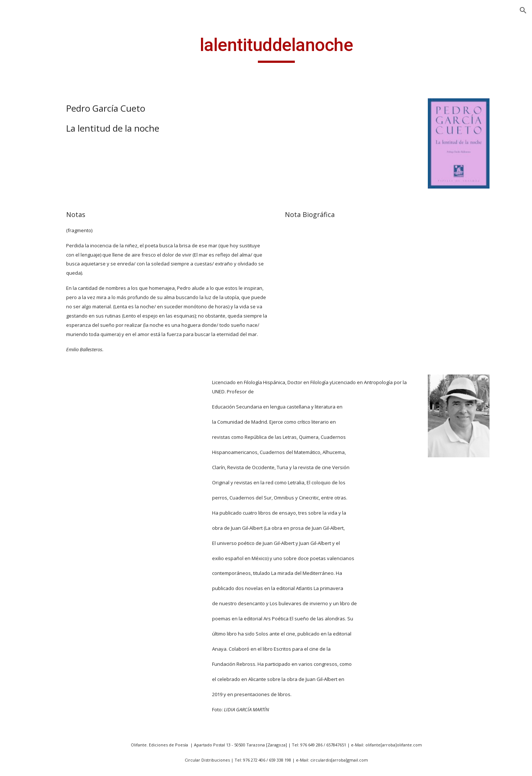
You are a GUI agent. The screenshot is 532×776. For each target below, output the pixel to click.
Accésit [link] (32, 476)
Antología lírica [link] (43, 332)
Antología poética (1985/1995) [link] (47, 377)
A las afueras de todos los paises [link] (53, 312)
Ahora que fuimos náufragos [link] (47, 542)
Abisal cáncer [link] (40, 461)
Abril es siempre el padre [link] (48, 287)
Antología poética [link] (47, 733)
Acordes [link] (33, 491)
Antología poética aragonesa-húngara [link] (50, 401)
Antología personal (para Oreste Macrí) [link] (49, 352)
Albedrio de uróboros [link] (52, 607)
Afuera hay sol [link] (42, 522)
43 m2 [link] (30, 243)
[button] (523, 10)
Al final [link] (31, 577)
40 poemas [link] (37, 228)
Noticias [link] (26, 157)
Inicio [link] (22, 112)
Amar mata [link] (37, 678)
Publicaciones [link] (34, 173)
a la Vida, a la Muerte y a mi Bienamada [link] (53, 263)
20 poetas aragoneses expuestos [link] (53, 208)
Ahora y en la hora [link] (48, 562)
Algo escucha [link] (40, 647)
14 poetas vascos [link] (46, 188)
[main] (312, 48)
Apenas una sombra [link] (50, 763)
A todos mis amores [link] (50, 446)
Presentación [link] (33, 142)
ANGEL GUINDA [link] (37, 127)
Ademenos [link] (37, 507)
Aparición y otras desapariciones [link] (46, 426)
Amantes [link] (34, 663)
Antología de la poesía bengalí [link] (53, 713)
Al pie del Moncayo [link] (48, 592)
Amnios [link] (33, 693)
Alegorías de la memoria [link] (42, 628)
